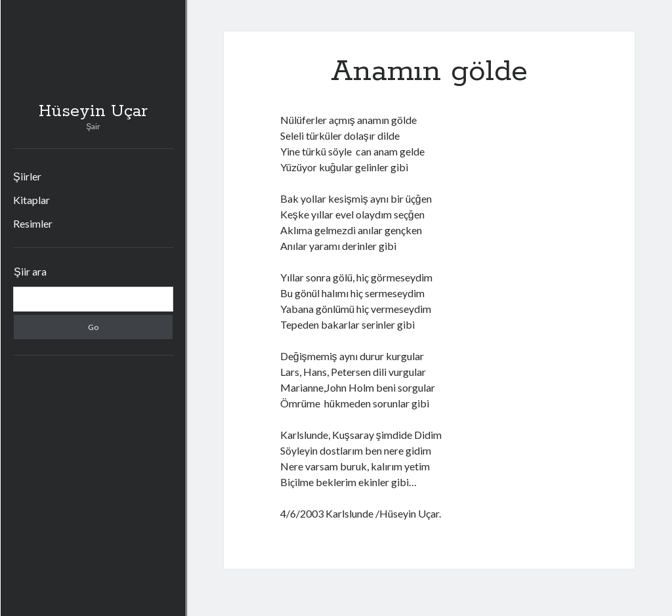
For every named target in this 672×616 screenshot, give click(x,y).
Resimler (33, 223)
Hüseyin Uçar (93, 112)
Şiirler (27, 176)
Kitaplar (31, 200)
